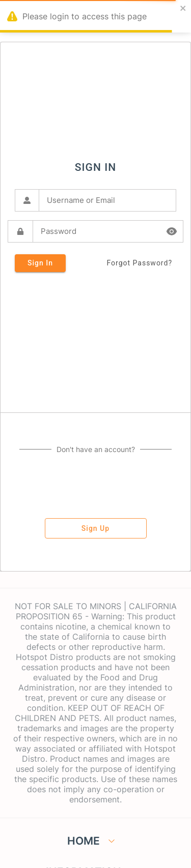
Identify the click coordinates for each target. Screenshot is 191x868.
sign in (40, 263)
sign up (96, 528)
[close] (183, 9)
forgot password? (139, 263)
